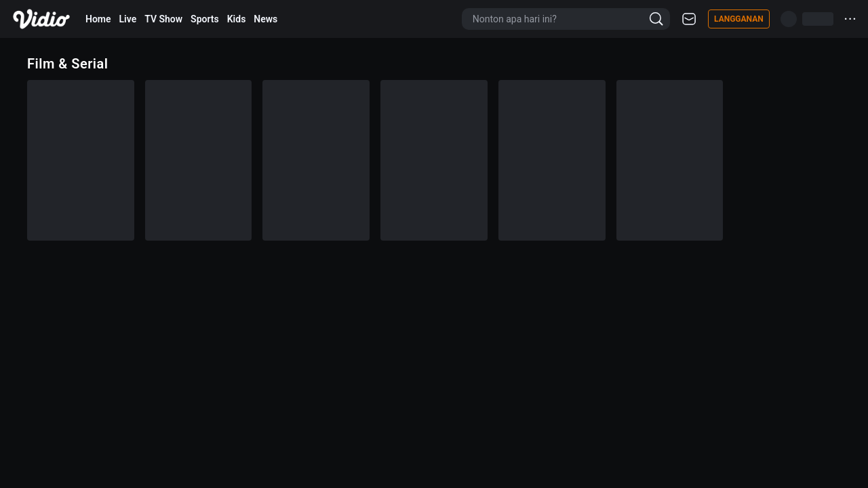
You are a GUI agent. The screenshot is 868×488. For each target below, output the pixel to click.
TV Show (163, 19)
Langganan (739, 19)
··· (851, 19)
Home (98, 19)
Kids (237, 19)
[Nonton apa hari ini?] (558, 19)
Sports (205, 19)
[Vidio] (41, 19)
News (265, 19)
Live (128, 19)
